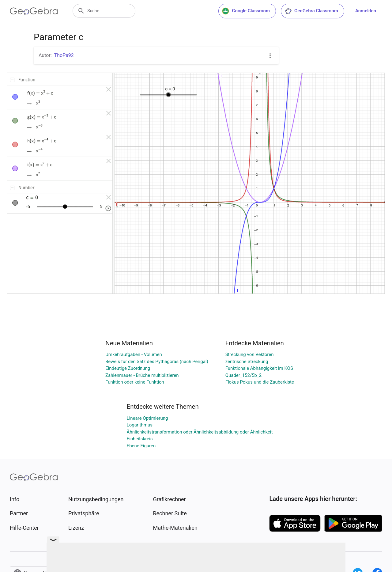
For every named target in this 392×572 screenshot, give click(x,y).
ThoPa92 (64, 55)
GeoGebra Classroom (311, 11)
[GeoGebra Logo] (34, 11)
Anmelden (366, 11)
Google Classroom (246, 11)
